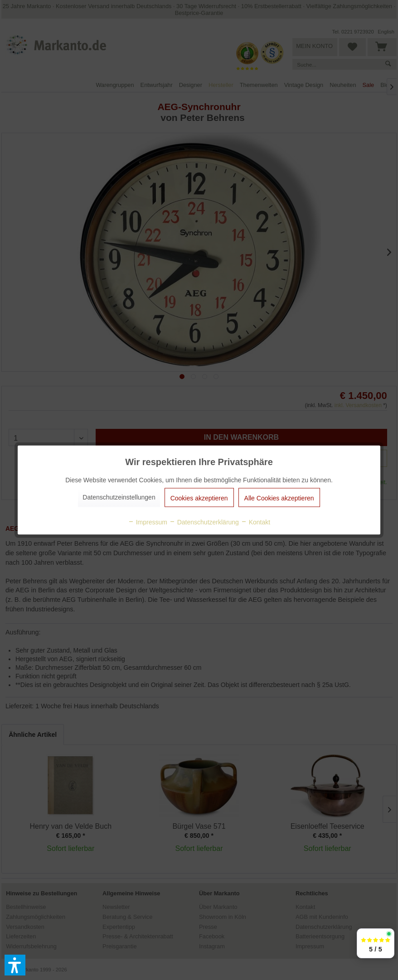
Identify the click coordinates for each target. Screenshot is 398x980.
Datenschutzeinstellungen (119, 497)
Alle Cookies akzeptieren (279, 498)
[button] (15, 965)
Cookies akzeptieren (199, 498)
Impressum (148, 522)
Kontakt (255, 522)
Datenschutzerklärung (204, 522)
